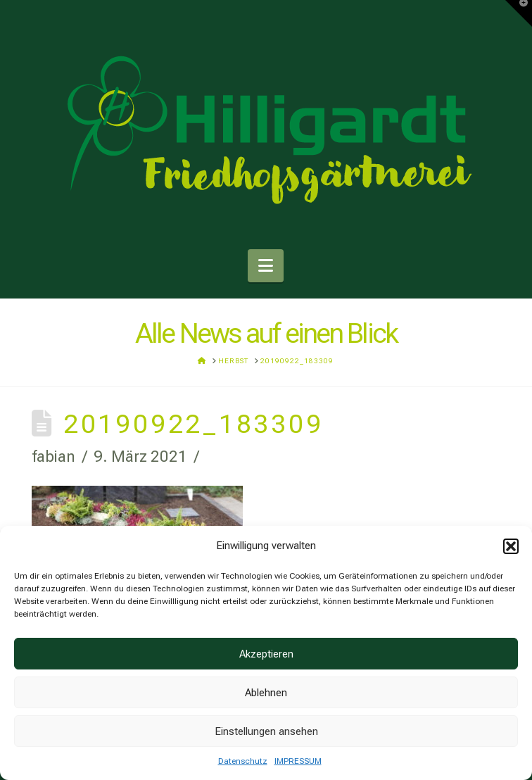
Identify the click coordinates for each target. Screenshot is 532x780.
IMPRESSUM (298, 761)
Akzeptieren (266, 654)
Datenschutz (243, 761)
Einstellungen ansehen (266, 731)
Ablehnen (266, 693)
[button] (511, 546)
